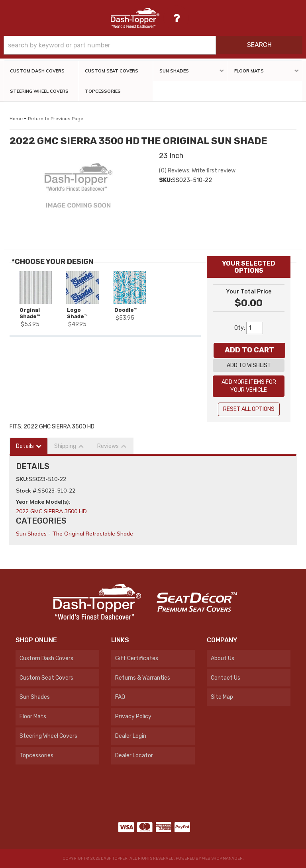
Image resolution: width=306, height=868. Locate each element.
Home (16, 119)
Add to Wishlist (249, 365)
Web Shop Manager (222, 858)
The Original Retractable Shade (93, 534)
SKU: (166, 180)
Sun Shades (31, 534)
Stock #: (27, 491)
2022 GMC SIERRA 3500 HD (51, 511)
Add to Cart (249, 350)
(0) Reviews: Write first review (197, 171)
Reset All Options (249, 409)
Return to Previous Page (56, 119)
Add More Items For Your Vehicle (249, 386)
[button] (153, 45)
